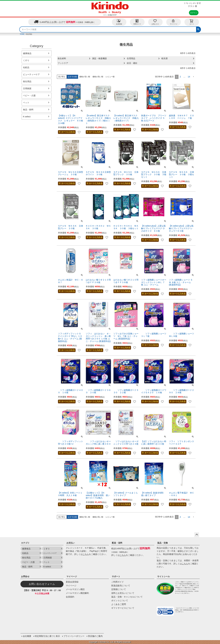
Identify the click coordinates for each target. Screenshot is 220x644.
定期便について (119, 589)
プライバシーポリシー (74, 636)
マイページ (174, 22)
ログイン (194, 13)
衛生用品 (27, 81)
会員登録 (119, 22)
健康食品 (27, 53)
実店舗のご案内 (95, 636)
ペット (26, 103)
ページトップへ (197, 535)
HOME (22, 34)
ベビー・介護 (29, 96)
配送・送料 (117, 543)
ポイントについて (120, 601)
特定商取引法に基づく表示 (47, 636)
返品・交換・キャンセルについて (127, 597)
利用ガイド (137, 22)
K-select (27, 117)
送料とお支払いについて (123, 593)
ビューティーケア (31, 74)
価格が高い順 (98, 77)
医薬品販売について (121, 586)
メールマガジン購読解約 (77, 593)
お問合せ (25, 576)
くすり (26, 60)
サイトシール (164, 576)
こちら (86, 554)
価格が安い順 (85, 77)
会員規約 (70, 597)
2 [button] (180, 77)
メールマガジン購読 (75, 589)
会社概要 (27, 636)
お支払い (71, 543)
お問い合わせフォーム (42, 584)
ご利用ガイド (118, 582)
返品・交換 (162, 543)
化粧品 (26, 67)
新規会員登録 (72, 582)
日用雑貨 (27, 88)
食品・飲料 (28, 110)
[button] (193, 77)
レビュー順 (110, 77)
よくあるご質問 (119, 604)
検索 (198, 29)
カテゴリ (25, 543)
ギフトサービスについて (123, 608)
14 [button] (189, 77)
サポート (116, 576)
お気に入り (155, 22)
